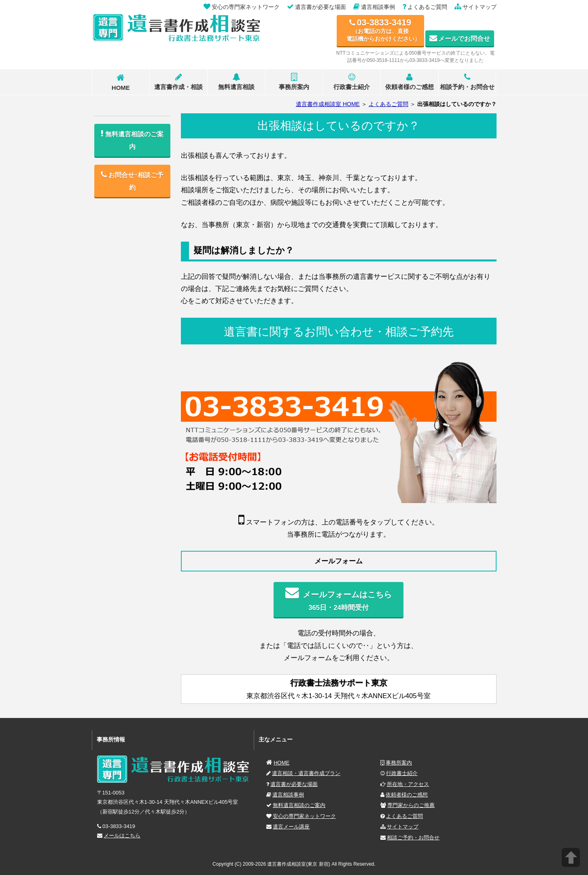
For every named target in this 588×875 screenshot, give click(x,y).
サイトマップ (403, 827)
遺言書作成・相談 (178, 82)
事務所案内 (294, 82)
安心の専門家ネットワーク (304, 816)
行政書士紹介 (352, 82)
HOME (121, 82)
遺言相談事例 (288, 795)
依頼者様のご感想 (410, 82)
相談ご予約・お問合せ (413, 838)
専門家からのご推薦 (411, 805)
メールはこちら (122, 836)
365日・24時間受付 (339, 599)
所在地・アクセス (408, 784)
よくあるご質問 (404, 816)
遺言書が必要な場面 (294, 784)
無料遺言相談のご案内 (299, 805)
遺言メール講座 (291, 827)
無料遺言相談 (236, 82)
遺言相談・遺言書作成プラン (306, 773)
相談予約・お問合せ (467, 82)
